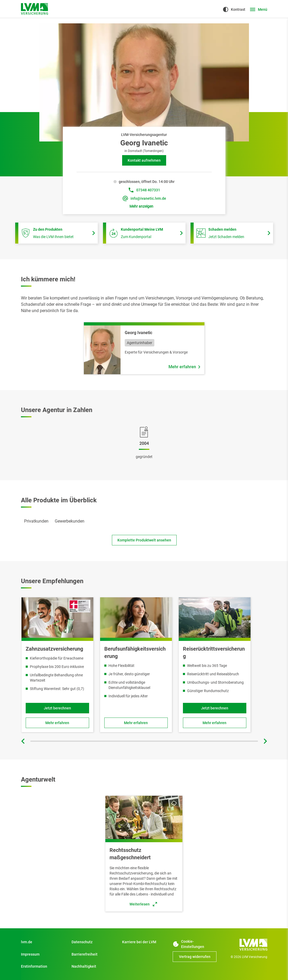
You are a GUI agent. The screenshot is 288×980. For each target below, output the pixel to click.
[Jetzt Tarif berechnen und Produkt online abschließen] (57, 708)
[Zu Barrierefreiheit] (93, 954)
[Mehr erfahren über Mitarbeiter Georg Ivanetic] (184, 367)
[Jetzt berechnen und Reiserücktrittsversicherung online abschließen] (214, 708)
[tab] (36, 521)
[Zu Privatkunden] (43, 942)
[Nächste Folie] (265, 741)
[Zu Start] (144, 942)
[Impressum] (43, 954)
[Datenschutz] (93, 942)
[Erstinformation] (43, 966)
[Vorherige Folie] (24, 741)
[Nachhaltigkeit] (93, 966)
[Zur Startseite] (34, 9)
